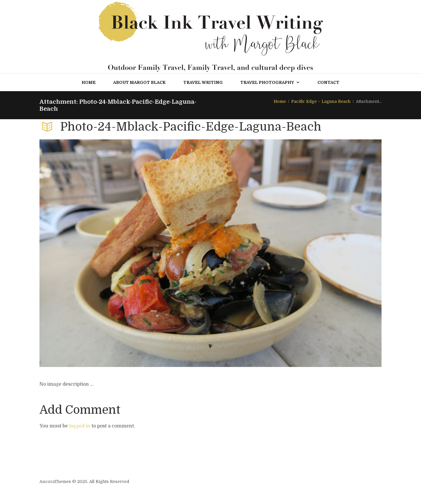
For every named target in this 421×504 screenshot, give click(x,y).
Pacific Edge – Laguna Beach (321, 101)
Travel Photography (270, 82)
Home (89, 82)
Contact (328, 82)
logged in (80, 426)
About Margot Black (139, 82)
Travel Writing (203, 82)
